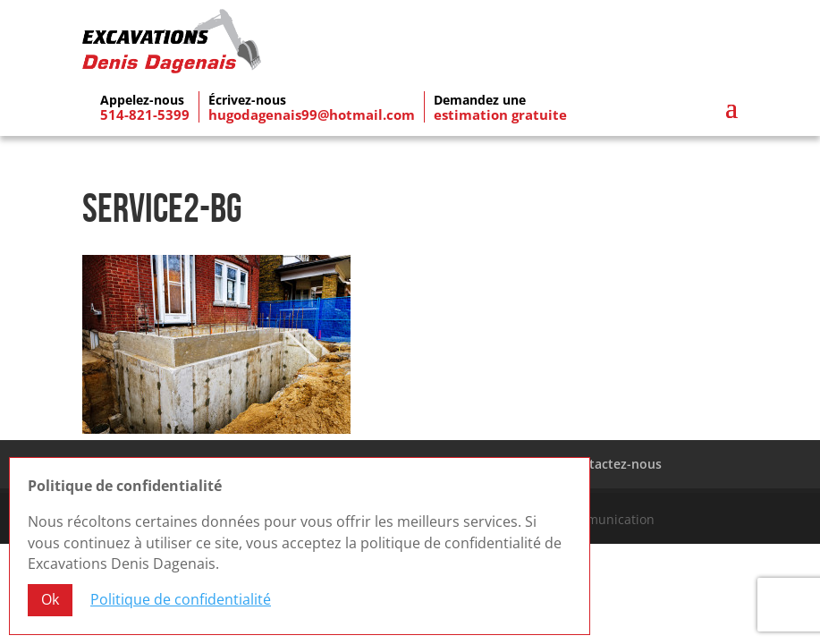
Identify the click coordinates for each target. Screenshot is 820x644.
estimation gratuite (500, 114)
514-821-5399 (145, 114)
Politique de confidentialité (181, 600)
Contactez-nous (613, 464)
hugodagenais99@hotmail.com (312, 114)
